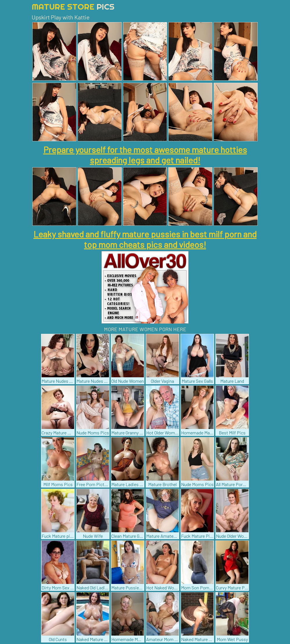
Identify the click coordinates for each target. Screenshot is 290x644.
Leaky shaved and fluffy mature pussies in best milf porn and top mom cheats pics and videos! (145, 239)
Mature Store (73, 7)
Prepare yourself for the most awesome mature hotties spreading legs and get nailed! (145, 155)
